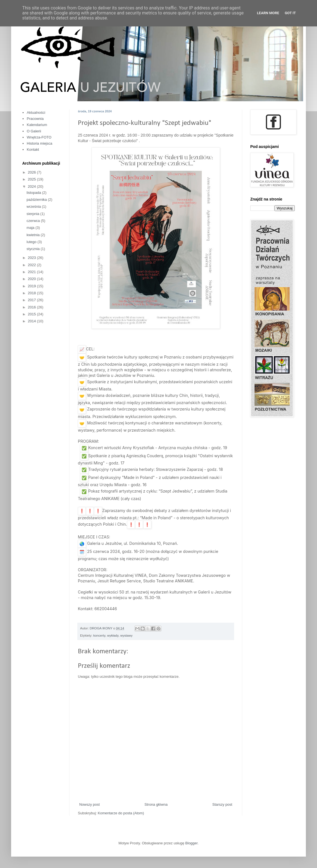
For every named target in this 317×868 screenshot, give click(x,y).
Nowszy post (90, 804)
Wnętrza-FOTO (39, 137)
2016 (32, 307)
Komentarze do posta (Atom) (121, 813)
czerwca (34, 221)
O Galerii (34, 131)
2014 (32, 321)
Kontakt (33, 149)
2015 (32, 314)
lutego (32, 242)
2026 (32, 172)
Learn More (268, 13)
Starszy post (222, 804)
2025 (32, 179)
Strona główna (156, 804)
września (34, 207)
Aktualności (36, 112)
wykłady (113, 635)
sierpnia (34, 214)
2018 (32, 293)
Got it (290, 13)
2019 (32, 286)
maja (31, 228)
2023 (32, 258)
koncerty (99, 635)
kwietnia (34, 235)
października (37, 200)
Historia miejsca (39, 143)
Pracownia (35, 119)
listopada (34, 193)
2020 (32, 279)
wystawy (126, 635)
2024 (32, 186)
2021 (32, 272)
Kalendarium (37, 125)
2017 (32, 300)
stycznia (34, 249)
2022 (32, 265)
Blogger (191, 843)
